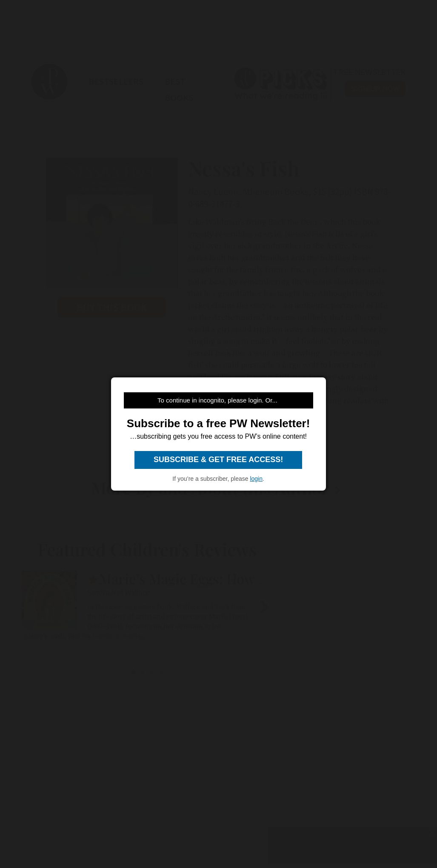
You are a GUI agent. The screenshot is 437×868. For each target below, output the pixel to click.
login (256, 479)
